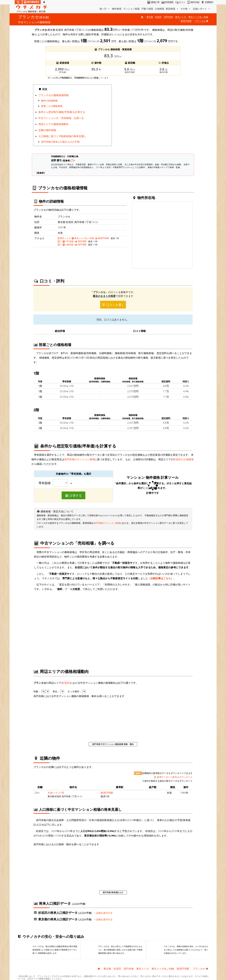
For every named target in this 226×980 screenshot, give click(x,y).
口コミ (180, 2)
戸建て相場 (147, 9)
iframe (154, 116)
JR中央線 (68, 241)
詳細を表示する (103, 913)
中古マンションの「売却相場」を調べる (61, 118)
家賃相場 (172, 9)
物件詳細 (193, 2)
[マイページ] (44, 2)
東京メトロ (181, 17)
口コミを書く (113, 305)
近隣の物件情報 (47, 130)
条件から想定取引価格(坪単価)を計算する (62, 112)
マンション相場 (131, 9)
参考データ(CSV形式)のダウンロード (173, 777)
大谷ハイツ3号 (56, 793)
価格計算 (153, 2)
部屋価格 (167, 2)
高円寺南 (168, 17)
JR (60, 241)
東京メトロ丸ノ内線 (198, 17)
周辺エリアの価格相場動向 (54, 124)
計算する (74, 495)
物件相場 (117, 9)
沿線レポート (202, 9)
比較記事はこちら (161, 578)
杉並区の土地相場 (183, 459)
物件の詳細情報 (49, 101)
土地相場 (159, 9)
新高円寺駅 (186, 21)
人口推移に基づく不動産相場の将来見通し (62, 136)
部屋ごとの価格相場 (52, 106)
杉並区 (158, 17)
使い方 (105, 9)
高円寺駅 (81, 241)
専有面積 (45, 483)
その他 (186, 9)
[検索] (18, 2)
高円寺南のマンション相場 (79, 459)
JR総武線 (68, 244)
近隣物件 (207, 2)
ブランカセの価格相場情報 (54, 95)
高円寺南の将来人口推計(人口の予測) (60, 142)
